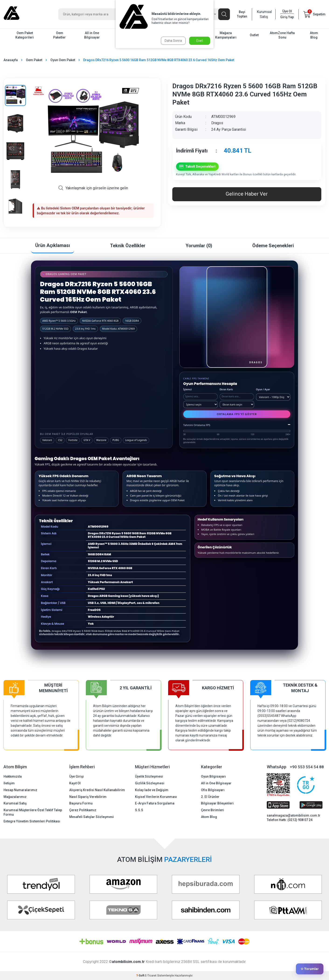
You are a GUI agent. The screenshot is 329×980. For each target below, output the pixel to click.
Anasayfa (11, 60)
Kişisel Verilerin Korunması (156, 797)
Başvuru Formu (81, 803)
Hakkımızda (13, 776)
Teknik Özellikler (128, 246)
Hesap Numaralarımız (20, 790)
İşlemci (188, 389)
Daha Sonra (173, 41)
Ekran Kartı (226, 389)
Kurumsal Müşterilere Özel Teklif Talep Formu (33, 812)
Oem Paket (34, 60)
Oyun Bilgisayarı (213, 776)
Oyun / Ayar (263, 389)
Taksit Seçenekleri (197, 167)
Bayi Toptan (242, 14)
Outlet (254, 35)
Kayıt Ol (75, 783)
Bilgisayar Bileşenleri (217, 803)
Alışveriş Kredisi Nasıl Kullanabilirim (97, 790)
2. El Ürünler (210, 797)
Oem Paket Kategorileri (25, 35)
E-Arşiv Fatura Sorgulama (155, 803)
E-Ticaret (151, 976)
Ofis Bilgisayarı (213, 790)
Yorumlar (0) (199, 246)
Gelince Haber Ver (247, 194)
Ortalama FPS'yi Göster (237, 414)
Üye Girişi (76, 776)
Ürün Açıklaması (53, 245)
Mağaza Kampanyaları (226, 35)
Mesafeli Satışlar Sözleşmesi (92, 817)
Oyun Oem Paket (63, 60)
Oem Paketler (59, 35)
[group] (93, 134)
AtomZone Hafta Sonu (282, 35)
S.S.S (139, 810)
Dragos (217, 123)
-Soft (141, 976)
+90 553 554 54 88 (307, 767)
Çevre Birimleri (213, 810)
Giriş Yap (287, 17)
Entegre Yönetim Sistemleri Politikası (32, 821)
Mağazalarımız (15, 797)
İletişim (9, 783)
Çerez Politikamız (83, 810)
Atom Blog (314, 35)
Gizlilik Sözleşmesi (150, 783)
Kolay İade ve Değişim (152, 790)
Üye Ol (287, 11)
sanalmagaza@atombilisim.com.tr (294, 815)
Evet (200, 41)
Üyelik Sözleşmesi (149, 776)
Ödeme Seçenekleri (273, 246)
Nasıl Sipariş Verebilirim (88, 797)
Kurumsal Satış (264, 14)
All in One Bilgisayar (92, 35)
